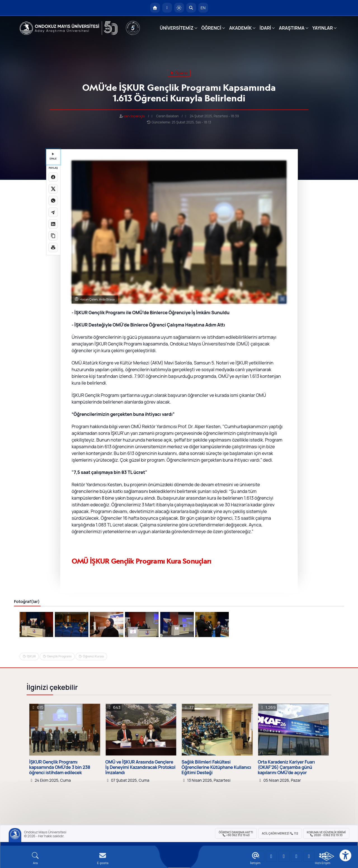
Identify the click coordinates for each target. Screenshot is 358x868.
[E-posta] (167, 8)
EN (203, 8)
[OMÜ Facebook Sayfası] (309, 856)
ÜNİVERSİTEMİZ (177, 28)
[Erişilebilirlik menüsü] (345, 855)
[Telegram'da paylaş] (53, 212)
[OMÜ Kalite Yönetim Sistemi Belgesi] (327, 856)
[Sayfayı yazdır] (53, 247)
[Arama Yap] (191, 8)
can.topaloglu (135, 116)
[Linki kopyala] (53, 236)
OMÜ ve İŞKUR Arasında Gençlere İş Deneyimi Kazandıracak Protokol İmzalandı (140, 767)
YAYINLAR (323, 28)
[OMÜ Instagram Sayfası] (284, 856)
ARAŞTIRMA (292, 28)
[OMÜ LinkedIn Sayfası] (271, 856)
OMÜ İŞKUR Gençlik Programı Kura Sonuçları (142, 561)
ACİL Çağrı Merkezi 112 (280, 833)
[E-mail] (103, 858)
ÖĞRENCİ (211, 28)
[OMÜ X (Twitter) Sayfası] (296, 856)
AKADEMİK (240, 28)
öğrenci (179, 73)
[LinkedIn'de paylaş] (53, 224)
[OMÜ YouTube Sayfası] (259, 856)
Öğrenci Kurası (93, 656)
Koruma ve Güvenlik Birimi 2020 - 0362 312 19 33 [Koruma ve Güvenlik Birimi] (326, 834)
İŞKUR (31, 656)
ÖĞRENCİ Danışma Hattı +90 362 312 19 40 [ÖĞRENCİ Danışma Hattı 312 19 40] (236, 834)
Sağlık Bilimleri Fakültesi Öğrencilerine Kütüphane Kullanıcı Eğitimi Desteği (216, 767)
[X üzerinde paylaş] (53, 189)
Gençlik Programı (59, 656)
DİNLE (53, 157)
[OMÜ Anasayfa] (155, 8)
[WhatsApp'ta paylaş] (53, 201)
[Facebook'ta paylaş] (53, 177)
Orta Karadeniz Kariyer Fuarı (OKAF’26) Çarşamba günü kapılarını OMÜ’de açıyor (286, 767)
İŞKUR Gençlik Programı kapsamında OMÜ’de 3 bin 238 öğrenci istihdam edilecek (60, 767)
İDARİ (265, 28)
